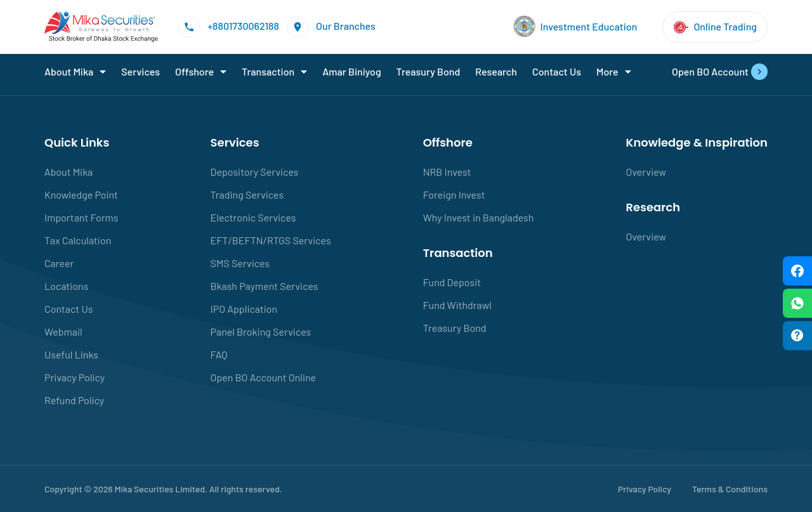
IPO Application (244, 309)
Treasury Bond (429, 71)
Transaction (268, 71)
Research (496, 71)
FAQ (219, 354)
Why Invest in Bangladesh (479, 217)
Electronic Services (253, 217)
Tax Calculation (78, 240)
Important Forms (81, 217)
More (607, 71)
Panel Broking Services (261, 331)
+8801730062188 (229, 27)
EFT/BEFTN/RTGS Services (271, 240)
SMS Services (240, 263)
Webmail (63, 331)
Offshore (194, 71)
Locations (66, 286)
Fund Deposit (452, 282)
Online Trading (715, 27)
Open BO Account (720, 72)
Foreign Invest (454, 194)
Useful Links (71, 354)
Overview (646, 172)
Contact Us (557, 71)
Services (141, 71)
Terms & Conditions (730, 489)
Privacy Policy (75, 377)
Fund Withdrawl (457, 305)
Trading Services (247, 194)
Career (59, 263)
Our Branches (331, 27)
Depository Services (255, 172)
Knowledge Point (81, 194)
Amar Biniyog (351, 71)
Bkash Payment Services (265, 286)
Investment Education (576, 27)
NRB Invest (447, 172)
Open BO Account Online (264, 377)
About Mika (69, 71)
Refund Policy (74, 400)
